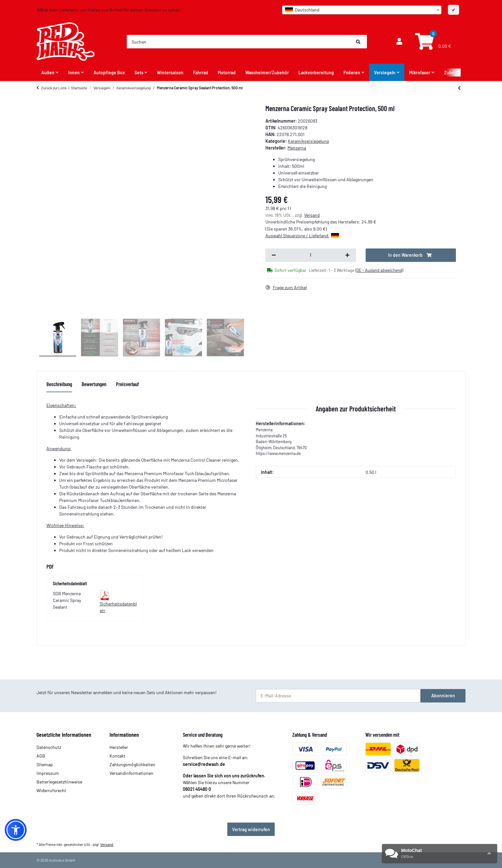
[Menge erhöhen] (347, 255)
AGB (41, 756)
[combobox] (362, 10)
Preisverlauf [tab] (127, 384)
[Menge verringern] (274, 255)
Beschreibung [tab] (59, 384)
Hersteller (119, 747)
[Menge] (311, 255)
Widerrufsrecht (51, 790)
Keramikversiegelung (308, 141)
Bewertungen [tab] (94, 384)
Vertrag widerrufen (251, 829)
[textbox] (362, 10)
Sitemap (45, 764)
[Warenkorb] (432, 42)
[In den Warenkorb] (411, 255)
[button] (399, 42)
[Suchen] (238, 42)
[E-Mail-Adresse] (338, 696)
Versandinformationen (131, 773)
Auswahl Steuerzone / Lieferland (302, 235)
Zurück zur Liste (54, 88)
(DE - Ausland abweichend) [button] (379, 270)
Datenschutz (49, 747)
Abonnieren (443, 696)
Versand (312, 215)
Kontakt (117, 756)
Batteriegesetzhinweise (59, 782)
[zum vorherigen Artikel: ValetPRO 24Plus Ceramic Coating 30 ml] (459, 88)
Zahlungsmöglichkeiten (132, 764)
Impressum (48, 773)
